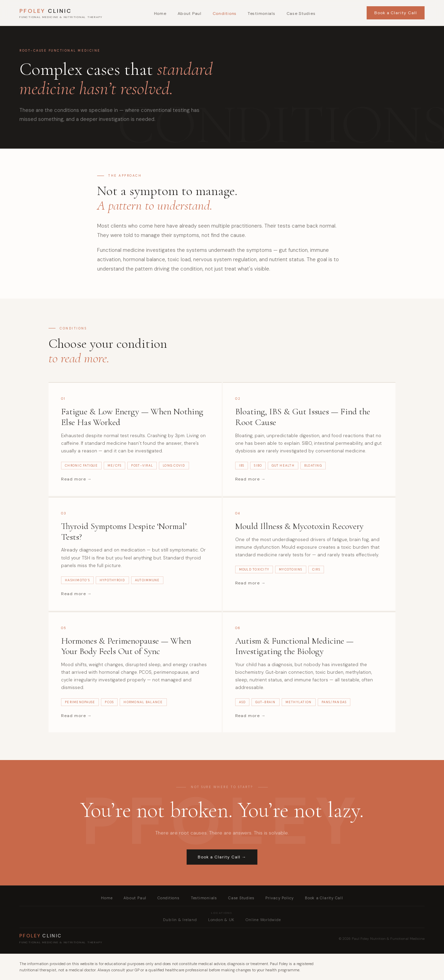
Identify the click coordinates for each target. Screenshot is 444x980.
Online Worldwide (263, 920)
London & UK (221, 920)
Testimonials (262, 14)
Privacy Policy (280, 898)
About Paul (190, 14)
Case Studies (301, 14)
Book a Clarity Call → (222, 857)
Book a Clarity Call (396, 13)
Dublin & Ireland (180, 920)
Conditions (225, 14)
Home (160, 14)
